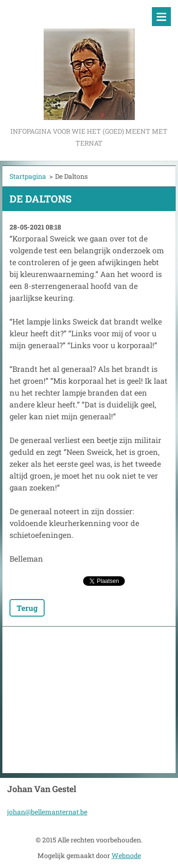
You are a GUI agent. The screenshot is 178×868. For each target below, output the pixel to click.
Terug (27, 608)
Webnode (126, 855)
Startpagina (28, 176)
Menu (161, 17)
